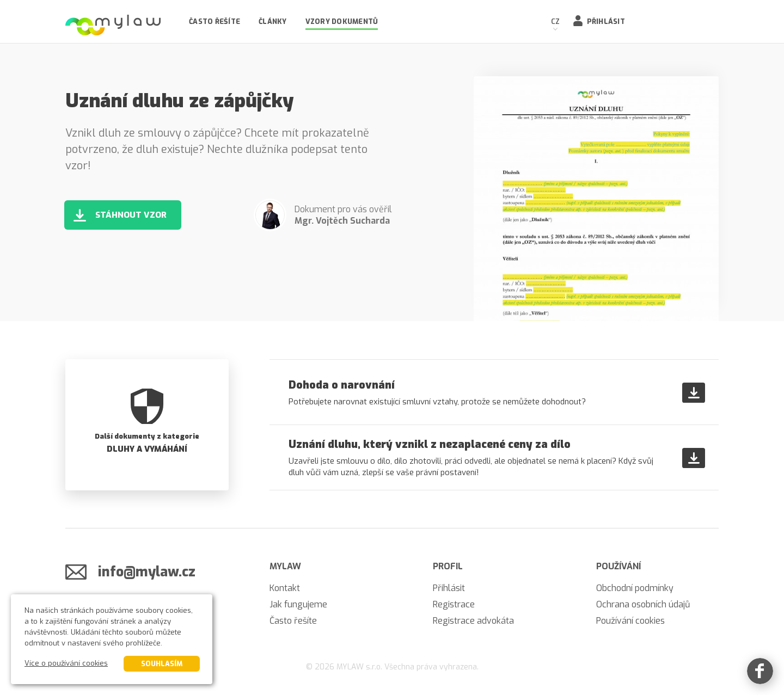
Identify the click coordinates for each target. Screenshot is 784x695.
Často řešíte (215, 21)
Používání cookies (630, 621)
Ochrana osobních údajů (643, 604)
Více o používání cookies (66, 663)
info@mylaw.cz (147, 572)
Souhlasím (162, 664)
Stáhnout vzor (131, 215)
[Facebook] (760, 671)
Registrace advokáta (473, 621)
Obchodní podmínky (635, 588)
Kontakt (285, 588)
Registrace (454, 604)
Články (273, 21)
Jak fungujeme (298, 604)
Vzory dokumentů (342, 21)
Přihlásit (606, 21)
